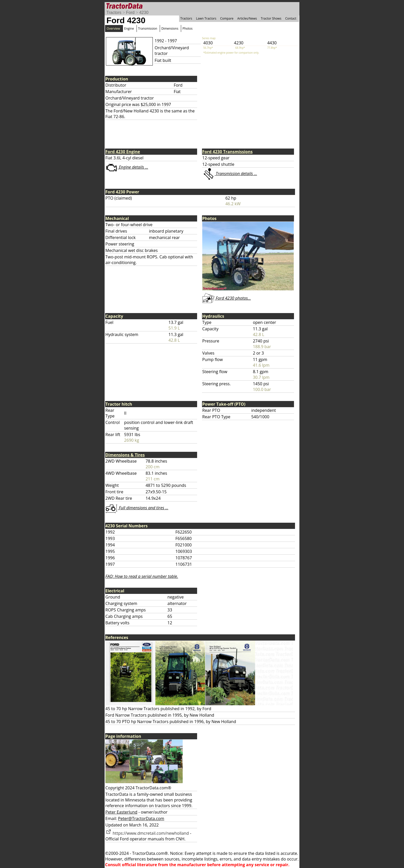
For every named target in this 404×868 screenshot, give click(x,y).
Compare (227, 18)
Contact (291, 18)
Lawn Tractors (206, 18)
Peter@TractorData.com (141, 818)
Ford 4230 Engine (123, 152)
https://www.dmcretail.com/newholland (147, 833)
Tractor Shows (271, 18)
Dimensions (170, 28)
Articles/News (247, 18)
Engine (129, 28)
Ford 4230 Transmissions (227, 152)
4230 (144, 13)
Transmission (148, 28)
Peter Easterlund (121, 812)
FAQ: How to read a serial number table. (142, 576)
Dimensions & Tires (125, 455)
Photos (187, 28)
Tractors (114, 13)
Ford (130, 13)
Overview (113, 28)
